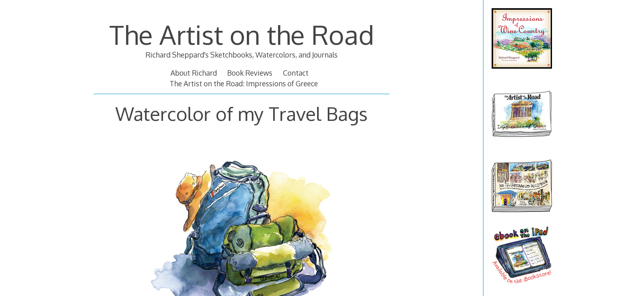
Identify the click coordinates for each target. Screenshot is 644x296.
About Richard (194, 73)
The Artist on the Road (242, 34)
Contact (296, 73)
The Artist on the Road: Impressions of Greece (244, 83)
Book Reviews (250, 73)
